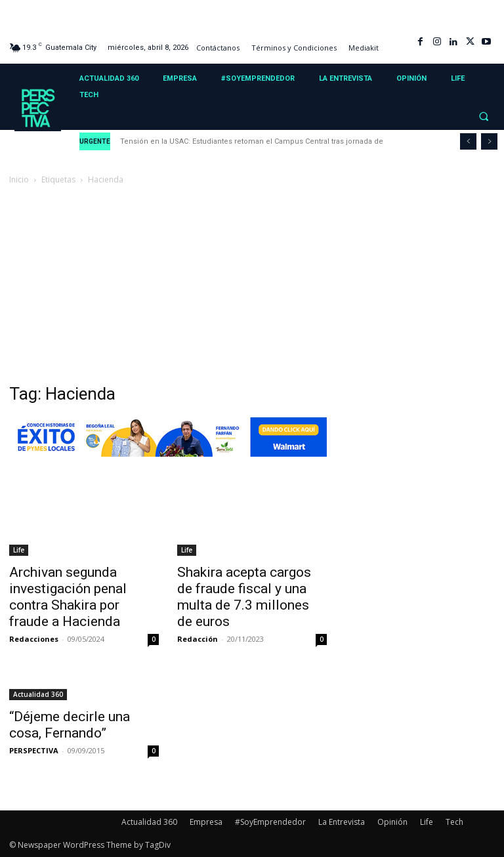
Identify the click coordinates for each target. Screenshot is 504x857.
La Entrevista (342, 822)
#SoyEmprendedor (270, 822)
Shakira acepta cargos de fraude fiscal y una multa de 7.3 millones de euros (244, 597)
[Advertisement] (252, 285)
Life (19, 550)
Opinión (392, 822)
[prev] (468, 141)
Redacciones (34, 639)
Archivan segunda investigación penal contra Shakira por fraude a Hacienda (68, 597)
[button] (484, 117)
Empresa (206, 822)
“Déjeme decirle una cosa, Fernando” (70, 725)
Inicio (19, 179)
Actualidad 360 (38, 694)
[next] (489, 141)
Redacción (198, 639)
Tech (454, 822)
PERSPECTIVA (34, 750)
